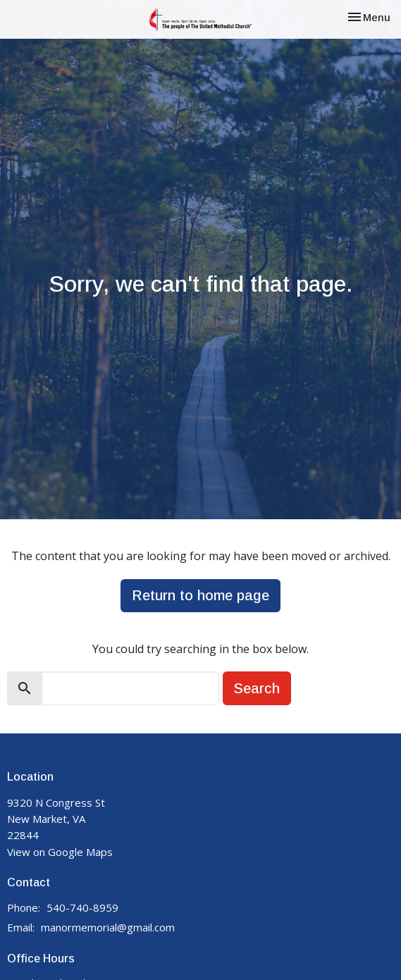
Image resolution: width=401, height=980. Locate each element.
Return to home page (200, 595)
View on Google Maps (60, 852)
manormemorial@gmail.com (108, 927)
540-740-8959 (82, 907)
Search (257, 688)
